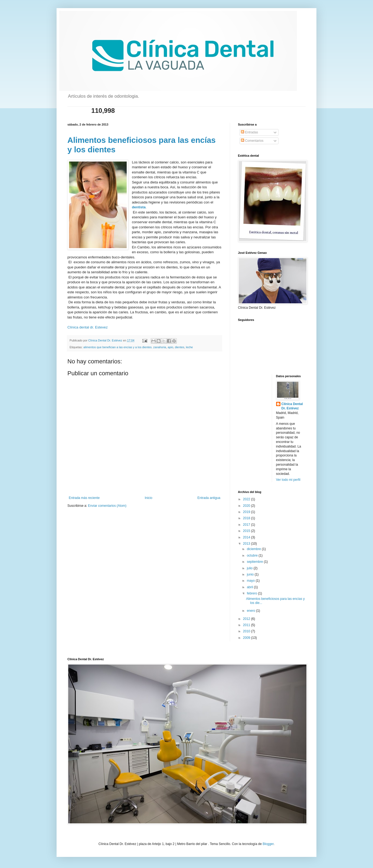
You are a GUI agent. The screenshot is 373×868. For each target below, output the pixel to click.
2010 (247, 631)
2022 (247, 499)
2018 (247, 518)
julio (250, 568)
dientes (180, 347)
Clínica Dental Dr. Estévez (292, 406)
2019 (247, 512)
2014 (247, 537)
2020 (247, 506)
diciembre (254, 549)
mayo (251, 581)
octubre (253, 555)
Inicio (149, 498)
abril (250, 587)
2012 (247, 619)
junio (251, 574)
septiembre (255, 562)
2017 (247, 525)
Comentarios (252, 141)
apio (171, 347)
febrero (252, 593)
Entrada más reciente (84, 498)
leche (189, 347)
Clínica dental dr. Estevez (88, 327)
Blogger (268, 844)
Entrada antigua (209, 498)
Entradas (249, 132)
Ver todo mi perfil (288, 480)
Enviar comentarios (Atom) (107, 506)
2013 (247, 544)
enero (251, 611)
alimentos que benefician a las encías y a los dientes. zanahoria (125, 347)
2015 (247, 531)
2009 (247, 638)
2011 (247, 625)
